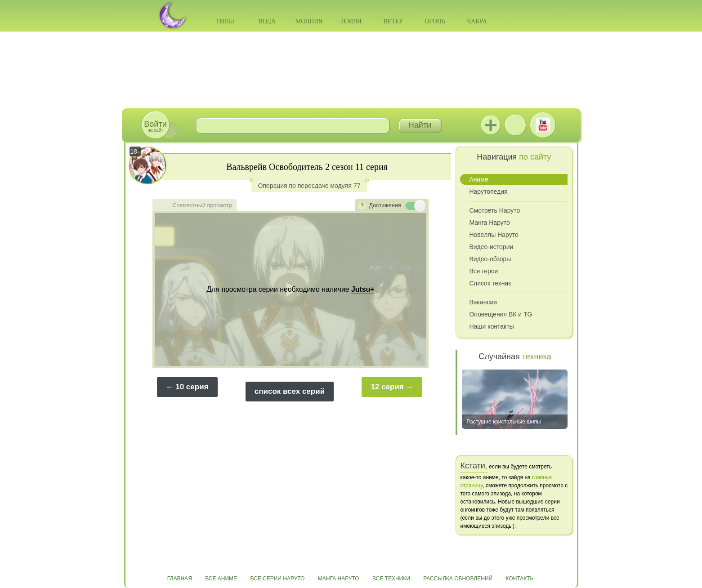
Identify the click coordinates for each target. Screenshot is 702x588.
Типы (225, 21)
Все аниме (221, 579)
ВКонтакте (515, 125)
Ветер (393, 21)
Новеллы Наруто (494, 235)
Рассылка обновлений (458, 579)
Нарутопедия (488, 192)
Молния (309, 21)
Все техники (391, 579)
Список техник (490, 283)
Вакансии (483, 302)
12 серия (387, 387)
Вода (267, 21)
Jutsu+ (491, 125)
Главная (180, 579)
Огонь (435, 21)
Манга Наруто (489, 223)
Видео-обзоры (490, 259)
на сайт (155, 126)
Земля (351, 21)
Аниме (478, 179)
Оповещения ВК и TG (501, 314)
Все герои (483, 271)
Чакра (477, 21)
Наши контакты (491, 326)
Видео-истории (491, 247)
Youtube (543, 125)
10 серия (192, 387)
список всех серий (290, 391)
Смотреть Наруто (494, 210)
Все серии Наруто (277, 579)
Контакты (521, 579)
